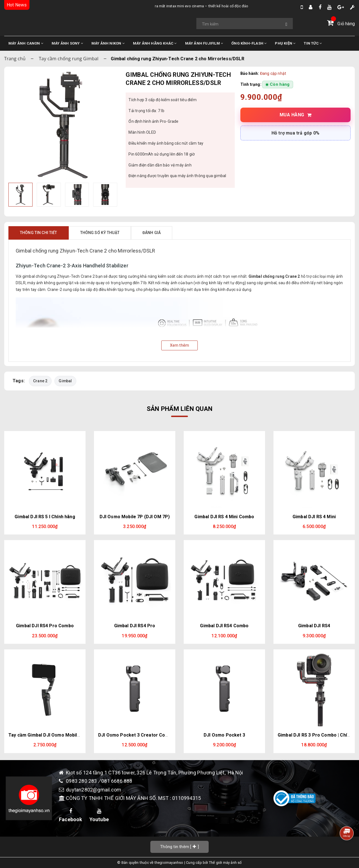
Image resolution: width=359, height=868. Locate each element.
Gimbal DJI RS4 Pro (135, 626)
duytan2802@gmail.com (94, 790)
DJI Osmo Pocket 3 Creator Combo (136, 735)
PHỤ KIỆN (285, 43)
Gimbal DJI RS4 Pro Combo (45, 626)
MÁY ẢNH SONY (67, 43)
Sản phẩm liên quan (179, 409)
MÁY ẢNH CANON (26, 43)
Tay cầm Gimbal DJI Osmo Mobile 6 (46, 735)
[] (179, 847)
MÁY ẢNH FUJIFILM (204, 43)
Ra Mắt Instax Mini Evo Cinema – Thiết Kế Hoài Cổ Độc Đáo (152, 6)
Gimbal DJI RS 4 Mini (314, 517)
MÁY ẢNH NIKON (108, 43)
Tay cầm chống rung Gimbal (69, 59)
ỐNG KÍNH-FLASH (249, 43)
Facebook (71, 816)
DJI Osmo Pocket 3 (224, 735)
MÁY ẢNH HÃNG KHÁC (155, 43)
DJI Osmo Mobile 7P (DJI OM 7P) (135, 517)
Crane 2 (40, 381)
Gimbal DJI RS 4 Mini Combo (224, 517)
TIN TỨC (313, 43)
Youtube (99, 816)
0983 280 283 (82, 781)
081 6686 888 (117, 781)
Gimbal (65, 381)
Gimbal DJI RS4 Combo (224, 626)
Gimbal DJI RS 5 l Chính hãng (45, 517)
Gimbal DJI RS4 (314, 626)
